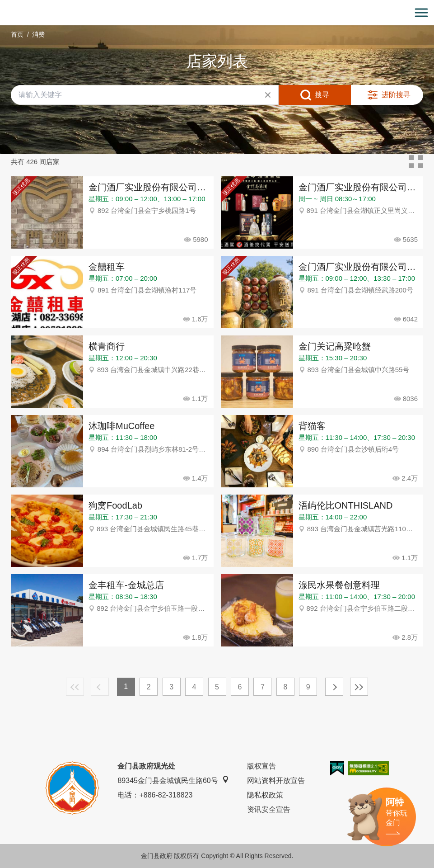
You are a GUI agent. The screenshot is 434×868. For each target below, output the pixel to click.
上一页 (100, 687)
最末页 (359, 687)
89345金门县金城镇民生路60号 (173, 780)
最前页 (75, 687)
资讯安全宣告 (269, 809)
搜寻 (322, 95)
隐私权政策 (265, 795)
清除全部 (268, 95)
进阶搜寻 (396, 95)
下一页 (334, 687)
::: (3, 5)
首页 (17, 34)
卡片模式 (416, 162)
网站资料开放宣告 (276, 781)
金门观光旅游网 (217, 13)
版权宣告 (261, 766)
